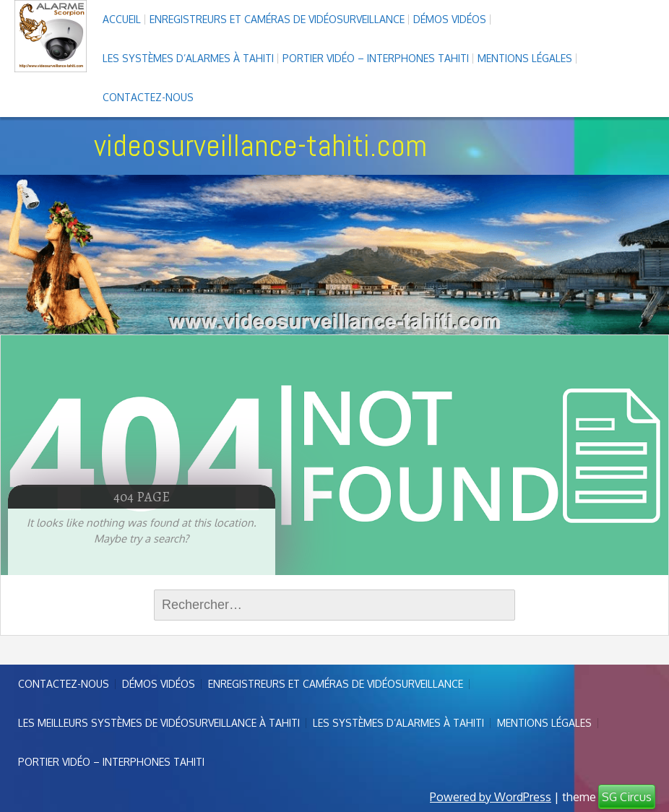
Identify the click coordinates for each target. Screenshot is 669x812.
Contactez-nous (148, 97)
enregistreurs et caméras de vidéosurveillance (277, 19)
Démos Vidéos (450, 19)
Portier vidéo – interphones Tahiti (376, 58)
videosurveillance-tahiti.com (260, 146)
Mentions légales (525, 58)
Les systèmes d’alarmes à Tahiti (188, 58)
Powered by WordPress (491, 797)
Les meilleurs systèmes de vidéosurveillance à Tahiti (159, 723)
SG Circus (627, 797)
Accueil (122, 19)
